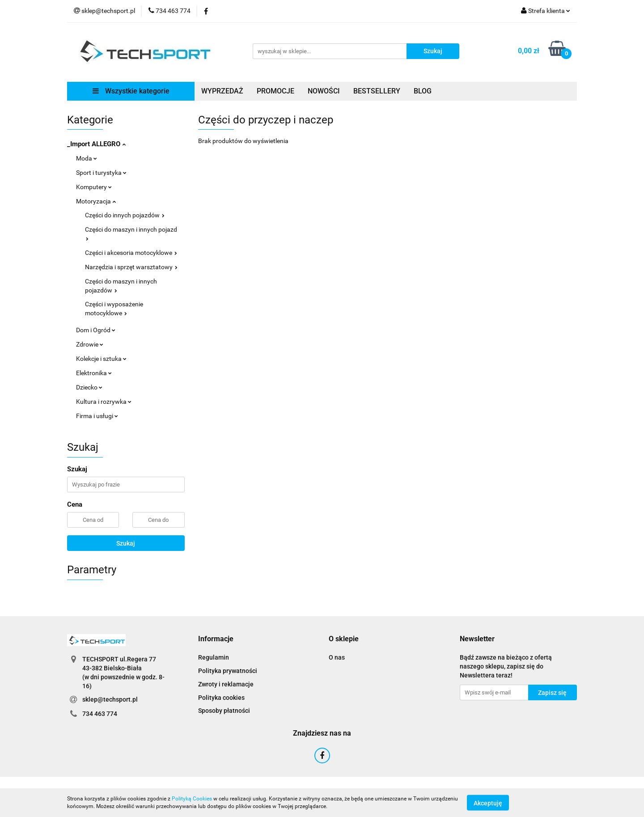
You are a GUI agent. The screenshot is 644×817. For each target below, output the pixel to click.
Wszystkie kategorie (131, 91)
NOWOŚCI (324, 91)
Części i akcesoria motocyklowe (131, 253)
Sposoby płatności (224, 711)
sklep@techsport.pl (110, 699)
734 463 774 (100, 714)
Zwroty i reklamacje (226, 684)
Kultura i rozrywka (104, 402)
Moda (87, 158)
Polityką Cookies (192, 799)
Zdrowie (90, 344)
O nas (337, 657)
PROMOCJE (275, 91)
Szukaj (126, 543)
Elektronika (94, 373)
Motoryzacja (96, 201)
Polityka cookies (221, 698)
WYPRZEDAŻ (222, 91)
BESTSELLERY (377, 91)
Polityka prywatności (228, 671)
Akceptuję (488, 803)
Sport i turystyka (101, 173)
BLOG (423, 91)
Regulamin (214, 657)
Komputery (94, 187)
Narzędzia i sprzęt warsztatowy (131, 267)
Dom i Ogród (96, 330)
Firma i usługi (97, 416)
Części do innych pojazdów (125, 215)
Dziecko (89, 387)
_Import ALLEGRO (96, 144)
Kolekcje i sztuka (101, 359)
